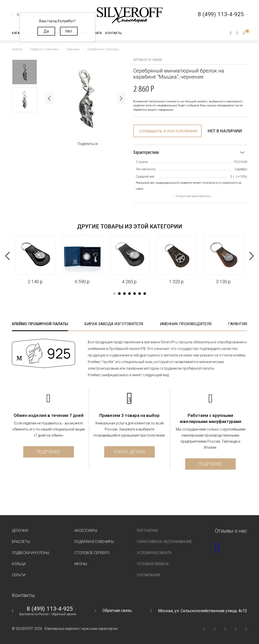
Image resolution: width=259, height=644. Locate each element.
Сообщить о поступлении (168, 131)
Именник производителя (186, 324)
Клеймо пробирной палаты (40, 324)
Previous (49, 99)
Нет (69, 31)
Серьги (19, 575)
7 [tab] (145, 294)
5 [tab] (135, 294)
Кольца (19, 564)
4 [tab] (129, 294)
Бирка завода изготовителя (114, 324)
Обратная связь (117, 611)
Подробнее (49, 452)
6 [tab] (140, 294)
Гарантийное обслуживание (164, 542)
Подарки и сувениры (94, 542)
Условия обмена (153, 564)
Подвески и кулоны (30, 553)
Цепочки (20, 531)
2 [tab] (119, 294)
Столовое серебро (92, 553)
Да (46, 31)
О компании (148, 575)
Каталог (19, 33)
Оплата (96, 33)
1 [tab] (114, 294)
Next (121, 99)
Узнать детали (129, 452)
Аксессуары (86, 531)
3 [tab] (124, 294)
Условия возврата (154, 553)
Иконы (81, 564)
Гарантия (238, 324)
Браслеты (21, 542)
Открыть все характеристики (193, 196)
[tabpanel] (35, 260)
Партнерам (147, 531)
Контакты (113, 33)
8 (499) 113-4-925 (50, 609)
